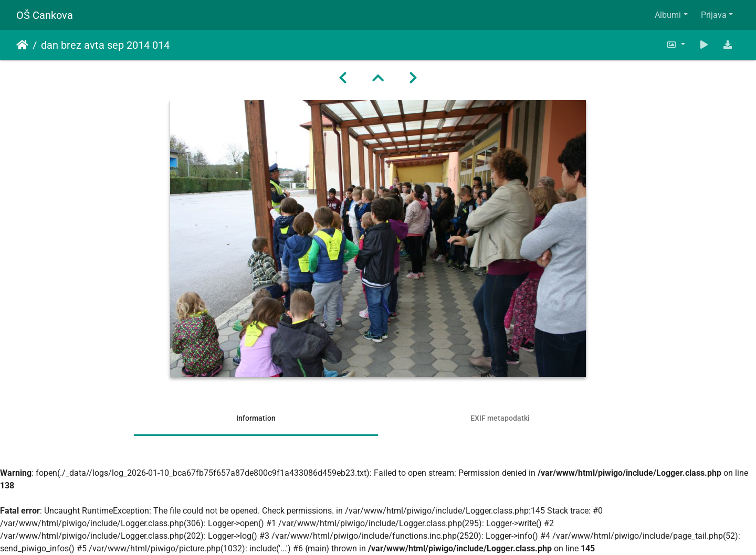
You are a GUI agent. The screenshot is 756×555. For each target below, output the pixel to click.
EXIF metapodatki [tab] (500, 418)
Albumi (668, 15)
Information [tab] (256, 418)
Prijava (714, 15)
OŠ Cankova (45, 15)
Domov (22, 45)
